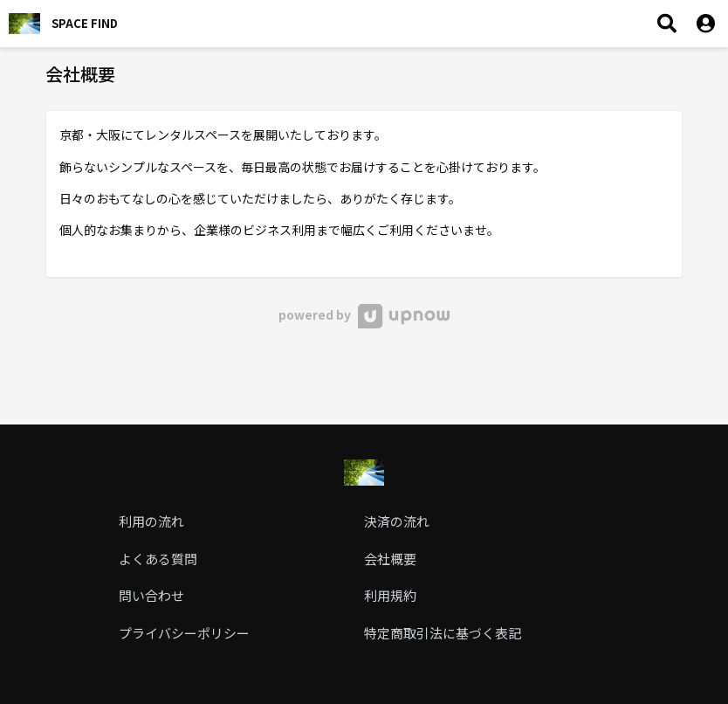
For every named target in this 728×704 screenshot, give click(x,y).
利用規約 (390, 595)
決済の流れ (397, 521)
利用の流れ (151, 521)
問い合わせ (151, 595)
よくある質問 (158, 559)
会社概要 (390, 559)
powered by (364, 314)
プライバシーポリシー (184, 633)
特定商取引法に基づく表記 (443, 633)
